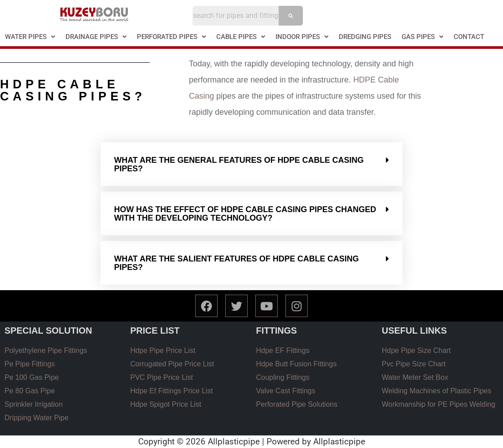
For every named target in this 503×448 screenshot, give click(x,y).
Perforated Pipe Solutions (297, 404)
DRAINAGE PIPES (96, 37)
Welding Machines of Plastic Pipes (437, 391)
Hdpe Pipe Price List (163, 350)
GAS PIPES (422, 37)
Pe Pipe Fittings (30, 364)
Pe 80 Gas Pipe (30, 391)
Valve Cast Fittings (286, 391)
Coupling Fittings (283, 377)
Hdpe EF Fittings (283, 350)
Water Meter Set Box (415, 377)
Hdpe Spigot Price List (166, 404)
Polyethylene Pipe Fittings (46, 350)
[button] (30, 37)
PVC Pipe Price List (162, 377)
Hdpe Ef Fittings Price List (171, 391)
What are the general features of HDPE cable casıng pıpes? (239, 164)
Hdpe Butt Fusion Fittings (297, 364)
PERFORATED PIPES (171, 37)
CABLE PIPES (241, 37)
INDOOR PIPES (302, 37)
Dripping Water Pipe (37, 418)
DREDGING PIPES (365, 37)
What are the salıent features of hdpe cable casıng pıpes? (236, 263)
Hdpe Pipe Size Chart (416, 350)
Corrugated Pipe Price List (172, 364)
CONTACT (469, 37)
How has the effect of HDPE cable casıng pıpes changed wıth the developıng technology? (245, 214)
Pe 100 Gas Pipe (32, 377)
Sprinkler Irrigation (34, 404)
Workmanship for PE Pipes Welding (439, 404)
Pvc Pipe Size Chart (414, 364)
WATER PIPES (30, 37)
